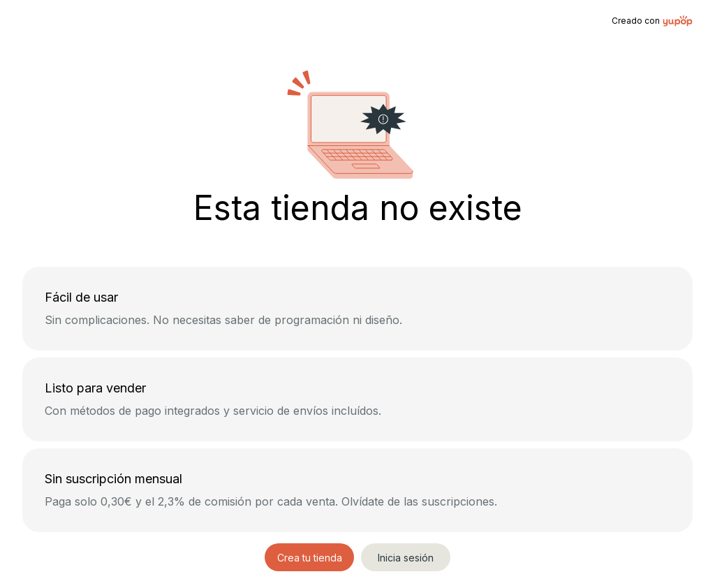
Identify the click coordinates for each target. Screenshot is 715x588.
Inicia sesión (406, 558)
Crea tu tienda (310, 558)
